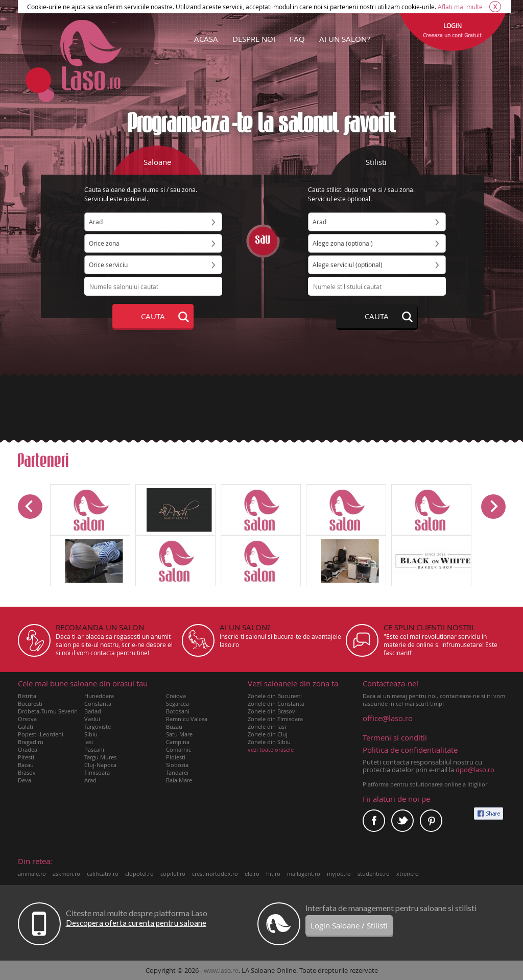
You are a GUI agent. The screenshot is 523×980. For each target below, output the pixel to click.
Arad (90, 780)
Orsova (27, 719)
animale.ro (32, 874)
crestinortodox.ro (215, 874)
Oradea (28, 749)
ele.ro (252, 874)
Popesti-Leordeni (41, 734)
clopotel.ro (139, 874)
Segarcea (177, 703)
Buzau (174, 726)
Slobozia (177, 765)
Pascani (94, 749)
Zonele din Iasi (267, 726)
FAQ (297, 39)
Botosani (178, 711)
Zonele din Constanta (276, 703)
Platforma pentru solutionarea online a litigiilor (425, 784)
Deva (25, 780)
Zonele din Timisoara (275, 719)
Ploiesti (176, 757)
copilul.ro (173, 874)
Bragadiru (31, 742)
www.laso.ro (221, 970)
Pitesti (26, 757)
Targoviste (98, 726)
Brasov (27, 772)
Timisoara (97, 772)
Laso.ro (91, 55)
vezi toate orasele (271, 749)
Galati (26, 726)
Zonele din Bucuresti (275, 696)
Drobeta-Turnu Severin (48, 711)
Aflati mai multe (460, 7)
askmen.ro (66, 874)
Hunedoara (99, 696)
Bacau (26, 765)
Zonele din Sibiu (269, 742)
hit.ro (273, 874)
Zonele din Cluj (268, 734)
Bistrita (27, 696)
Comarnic (179, 749)
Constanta (98, 703)
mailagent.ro (304, 874)
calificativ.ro (103, 874)
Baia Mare (179, 780)
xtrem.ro (408, 874)
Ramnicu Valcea (187, 719)
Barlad (93, 711)
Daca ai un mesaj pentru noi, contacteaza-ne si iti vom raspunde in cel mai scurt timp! (434, 694)
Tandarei (177, 772)
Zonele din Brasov (271, 711)
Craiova (176, 696)
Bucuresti (30, 703)
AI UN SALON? (344, 39)
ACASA (206, 39)
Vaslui (92, 719)
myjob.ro (339, 874)
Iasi (89, 742)
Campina (178, 742)
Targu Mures (100, 757)
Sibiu (91, 734)
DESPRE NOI (254, 39)
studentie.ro (374, 874)
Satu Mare (179, 734)
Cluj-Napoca (100, 765)
